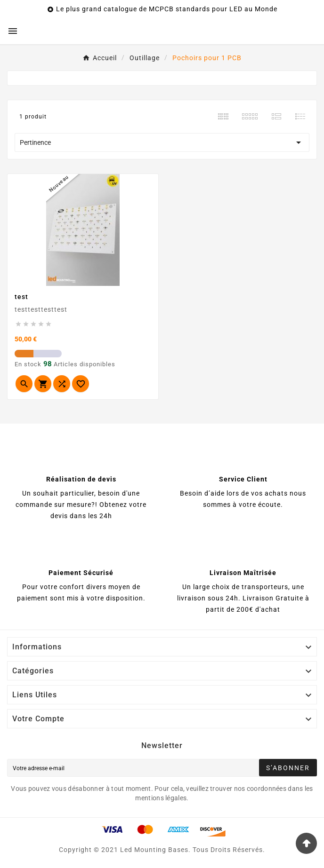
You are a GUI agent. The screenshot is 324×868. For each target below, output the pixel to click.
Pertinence (162, 142)
